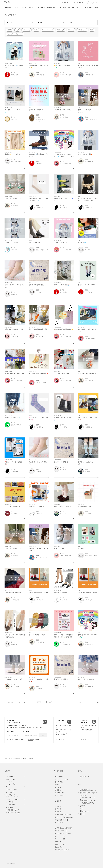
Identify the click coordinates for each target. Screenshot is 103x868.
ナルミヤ (72, 30)
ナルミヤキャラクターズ (15, 34)
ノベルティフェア (48, 30)
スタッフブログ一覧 (28, 759)
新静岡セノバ (83, 30)
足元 (92, 30)
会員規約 (31, 740)
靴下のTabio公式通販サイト (12, 759)
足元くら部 (61, 30)
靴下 (18, 30)
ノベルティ (27, 30)
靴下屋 (10, 30)
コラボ (37, 30)
